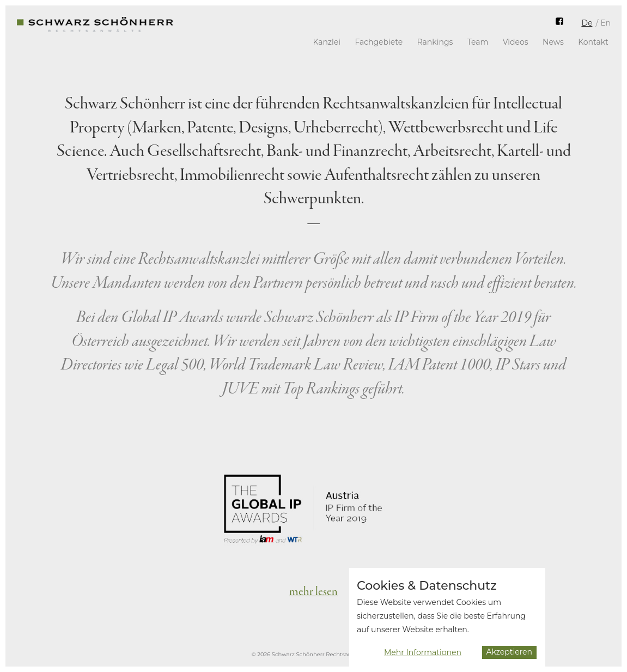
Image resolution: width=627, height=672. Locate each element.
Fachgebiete (379, 42)
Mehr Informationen (423, 657)
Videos (516, 42)
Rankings (435, 42)
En (605, 23)
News (553, 42)
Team (478, 42)
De (587, 23)
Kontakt (593, 42)
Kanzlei (327, 42)
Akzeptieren (510, 657)
